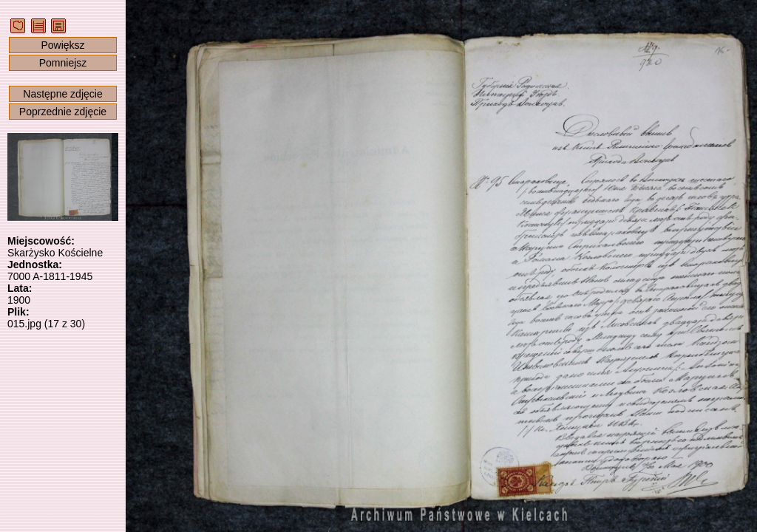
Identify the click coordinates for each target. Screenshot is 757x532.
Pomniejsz (63, 63)
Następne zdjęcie (62, 94)
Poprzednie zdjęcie (63, 112)
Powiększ (62, 45)
